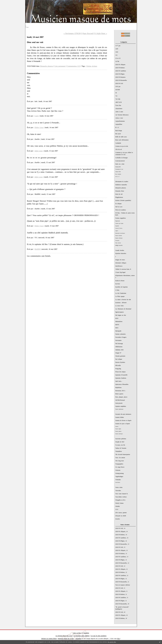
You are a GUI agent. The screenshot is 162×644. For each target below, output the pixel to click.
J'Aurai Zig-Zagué (120, 272)
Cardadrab (118, 143)
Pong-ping (118, 369)
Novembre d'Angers (121, 337)
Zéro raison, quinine (121, 513)
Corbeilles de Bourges (122, 158)
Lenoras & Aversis (119, 228)
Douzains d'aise (120, 191)
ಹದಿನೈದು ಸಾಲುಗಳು (119, 245)
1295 (117, 49)
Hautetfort (86, 633)
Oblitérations (119, 347)
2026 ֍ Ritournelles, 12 (122, 563)
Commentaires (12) (74, 66)
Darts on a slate (120, 164)
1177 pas (118, 46)
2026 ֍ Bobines (120, 68)
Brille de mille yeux (121, 137)
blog (118, 639)
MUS (117, 328)
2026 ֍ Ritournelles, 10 (122, 604)
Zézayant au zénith (121, 516)
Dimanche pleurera (121, 188)
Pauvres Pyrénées (120, 362)
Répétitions (118, 388)
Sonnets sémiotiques (119, 434)
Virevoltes (118, 491)
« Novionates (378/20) (72, 33)
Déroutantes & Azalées (122, 182)
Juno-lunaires (118, 482)
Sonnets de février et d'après (123, 420)
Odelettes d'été (119, 350)
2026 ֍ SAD (119, 83)
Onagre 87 (118, 353)
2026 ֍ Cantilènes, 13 (122, 557)
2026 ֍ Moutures (120, 77)
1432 (117, 52)
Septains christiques (119, 238)
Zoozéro (118, 519)
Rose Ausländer (118, 174)
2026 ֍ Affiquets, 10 (121, 615)
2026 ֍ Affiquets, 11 (121, 591)
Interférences (119, 266)
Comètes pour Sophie (119, 223)
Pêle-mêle (118, 365)
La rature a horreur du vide (123, 300)
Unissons (118, 470)
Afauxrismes (119, 109)
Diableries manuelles (121, 185)
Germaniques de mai (119, 169)
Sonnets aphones (118, 431)
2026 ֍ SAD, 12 (120, 566)
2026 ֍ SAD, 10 (120, 612)
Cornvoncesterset (120, 161)
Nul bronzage (119, 344)
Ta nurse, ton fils (120, 445)
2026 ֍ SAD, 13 (120, 547)
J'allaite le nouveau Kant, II (123, 269)
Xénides (118, 506)
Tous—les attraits (120, 458)
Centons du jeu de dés (122, 146)
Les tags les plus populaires (99, 636)
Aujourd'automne (120, 121)
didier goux (39, 151)
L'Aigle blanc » (101, 33)
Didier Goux (39, 127)
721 (116, 96)
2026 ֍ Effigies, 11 (121, 601)
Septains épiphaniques (119, 409)
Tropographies (119, 464)
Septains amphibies (121, 406)
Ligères (117, 231)
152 (116, 55)
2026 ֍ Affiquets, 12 (121, 569)
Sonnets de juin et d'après (123, 424)
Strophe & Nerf (120, 442)
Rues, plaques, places (121, 397)
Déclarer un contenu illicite (49, 639)
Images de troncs (120, 260)
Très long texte (120, 461)
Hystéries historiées (121, 253)
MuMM (37, 249)
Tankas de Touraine (121, 448)
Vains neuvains (118, 243)
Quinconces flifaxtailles (122, 384)
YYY (117, 509)
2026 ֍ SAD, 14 (120, 528)
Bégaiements (118, 221)
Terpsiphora (119, 451)
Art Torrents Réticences (122, 115)
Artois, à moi (119, 118)
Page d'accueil (88, 33)
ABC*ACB (119, 102)
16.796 (117, 61)
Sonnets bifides (120, 417)
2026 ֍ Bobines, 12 (121, 572)
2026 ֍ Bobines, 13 (121, 554)
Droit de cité (119, 194)
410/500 (118, 90)
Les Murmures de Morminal (123, 309)
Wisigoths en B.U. (121, 500)
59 (116, 93)
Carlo (37, 116)
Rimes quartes (119, 394)
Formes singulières (121, 218)
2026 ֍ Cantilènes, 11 (122, 598)
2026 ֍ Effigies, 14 (121, 541)
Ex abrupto (119, 204)
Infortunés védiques (121, 263)
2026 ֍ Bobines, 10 (121, 618)
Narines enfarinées (121, 334)
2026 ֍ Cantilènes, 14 (122, 538)
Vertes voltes (119, 487)
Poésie (89, 66)
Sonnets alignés (118, 429)
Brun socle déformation (122, 140)
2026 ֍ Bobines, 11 (121, 594)
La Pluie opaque (120, 296)
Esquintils (117, 226)
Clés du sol (119, 149)
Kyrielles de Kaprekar (122, 287)
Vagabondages (119, 477)
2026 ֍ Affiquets (120, 65)
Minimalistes (119, 321)
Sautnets (117, 427)
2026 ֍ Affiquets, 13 (121, 550)
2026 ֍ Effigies (120, 74)
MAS (117, 318)
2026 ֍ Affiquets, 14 (121, 532)
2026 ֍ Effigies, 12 (121, 579)
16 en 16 (118, 58)
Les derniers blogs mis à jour (64, 636)
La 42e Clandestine (121, 293)
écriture (94, 66)
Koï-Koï (118, 284)
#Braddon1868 (118, 167)
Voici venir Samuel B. (122, 494)
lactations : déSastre (121, 303)
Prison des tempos (121, 372)
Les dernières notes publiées (82, 636)
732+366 (118, 99)
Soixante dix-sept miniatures (123, 414)
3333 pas (118, 87)
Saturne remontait (119, 236)
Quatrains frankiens (121, 378)
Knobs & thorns (120, 281)
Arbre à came (119, 112)
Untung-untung (120, 473)
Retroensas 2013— (121, 391)
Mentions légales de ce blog (66, 639)
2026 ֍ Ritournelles (121, 80)
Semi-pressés (119, 403)
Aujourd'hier (119, 124)
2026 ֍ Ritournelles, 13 (122, 544)
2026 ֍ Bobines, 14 (121, 535)
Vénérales (118, 480)
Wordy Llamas (119, 503)
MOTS (117, 325)
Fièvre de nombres (121, 210)
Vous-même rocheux (121, 497)
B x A (117, 127)
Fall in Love (119, 207)
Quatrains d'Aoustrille (121, 375)
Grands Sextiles (120, 250)
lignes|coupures (120, 312)
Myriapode (118, 331)
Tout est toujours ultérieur (123, 585)
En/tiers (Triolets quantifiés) (123, 200)
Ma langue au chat (121, 315)
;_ (27, 25)
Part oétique (119, 359)
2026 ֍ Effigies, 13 (121, 560)
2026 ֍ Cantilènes (121, 71)
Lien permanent (60, 66)
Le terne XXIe (120, 306)
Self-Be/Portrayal (120, 400)
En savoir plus (112, 642)
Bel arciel (118, 134)
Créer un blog (77, 633)
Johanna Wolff (118, 172)
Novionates (118, 340)
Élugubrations (119, 197)
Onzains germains (120, 356)
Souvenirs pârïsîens (121, 439)
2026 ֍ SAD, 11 (120, 588)
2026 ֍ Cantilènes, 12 (122, 575)
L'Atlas (117, 290)
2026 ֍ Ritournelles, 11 (122, 582)
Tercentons (117, 241)
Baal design (119, 131)
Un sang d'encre (120, 467)
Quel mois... (119, 381)
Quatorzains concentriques (120, 233)
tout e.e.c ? (118, 177)
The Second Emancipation (123, 454)
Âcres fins (118, 105)
